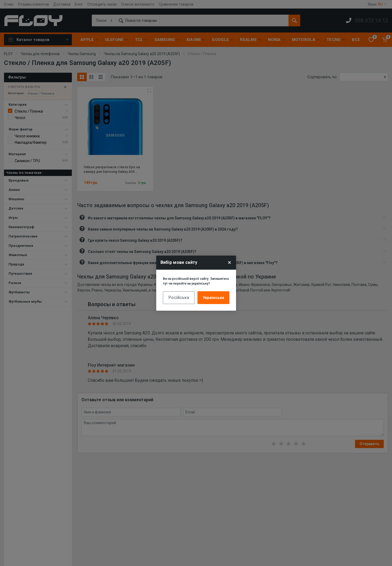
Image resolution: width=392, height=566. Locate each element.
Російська (179, 298)
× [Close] (230, 263)
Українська (213, 298)
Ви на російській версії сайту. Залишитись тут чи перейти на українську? (196, 281)
